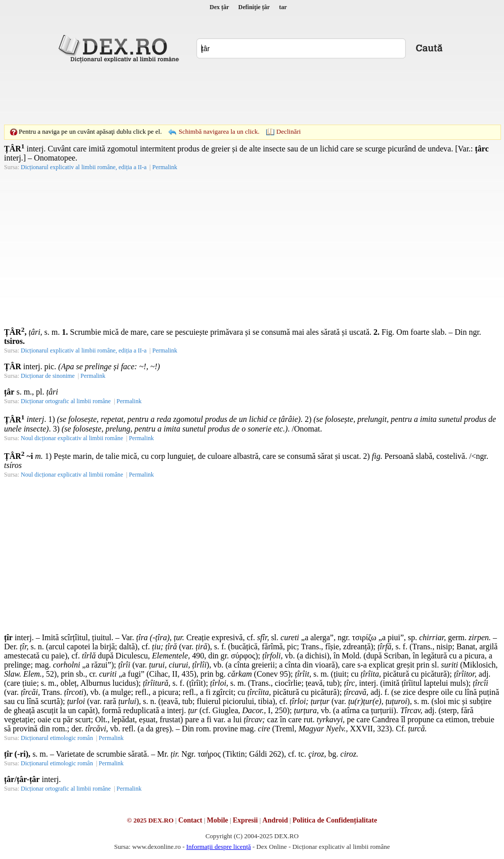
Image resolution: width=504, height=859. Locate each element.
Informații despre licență (219, 847)
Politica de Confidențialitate (335, 820)
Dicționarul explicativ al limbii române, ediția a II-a (84, 167)
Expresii (245, 820)
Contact (190, 820)
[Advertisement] (252, 94)
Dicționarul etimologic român (57, 738)
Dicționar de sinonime (48, 376)
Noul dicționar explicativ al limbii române (72, 438)
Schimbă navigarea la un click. (219, 131)
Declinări (288, 131)
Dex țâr (219, 7)
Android (275, 820)
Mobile (218, 820)
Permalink (165, 167)
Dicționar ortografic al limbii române (66, 401)
